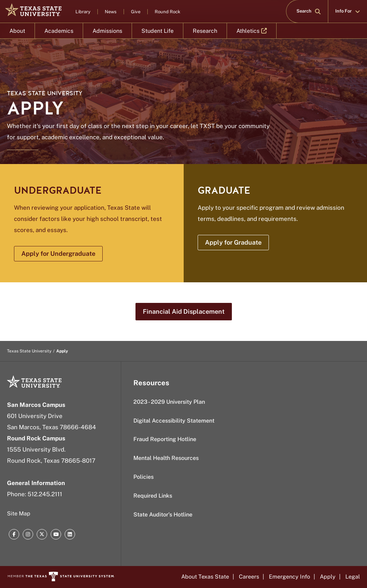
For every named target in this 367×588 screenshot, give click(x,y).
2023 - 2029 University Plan (169, 402)
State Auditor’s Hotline (163, 515)
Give (136, 12)
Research (205, 31)
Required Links (153, 496)
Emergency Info (289, 577)
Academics (59, 31)
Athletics (252, 33)
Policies (144, 477)
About (17, 31)
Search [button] (309, 11)
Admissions (107, 31)
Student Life (157, 31)
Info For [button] (348, 11)
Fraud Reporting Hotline (165, 439)
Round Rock (167, 12)
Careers (249, 577)
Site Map (19, 513)
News (111, 12)
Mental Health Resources (166, 458)
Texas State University (45, 93)
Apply (328, 577)
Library (83, 12)
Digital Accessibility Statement (174, 421)
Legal (353, 577)
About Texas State (205, 577)
